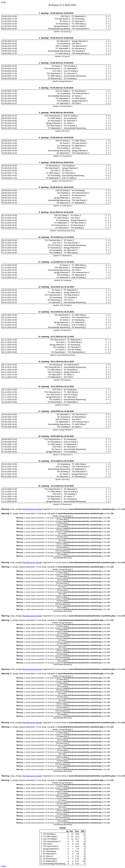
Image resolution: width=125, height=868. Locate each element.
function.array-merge (32, 509)
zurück (4, 2)
